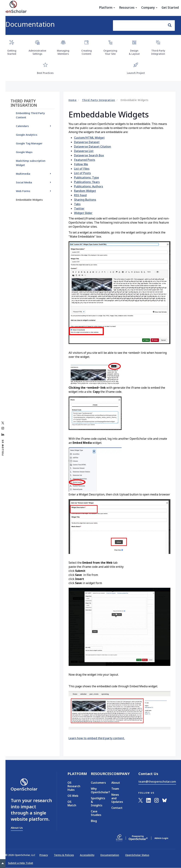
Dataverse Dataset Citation (93, 146)
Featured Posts (85, 160)
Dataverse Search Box (89, 155)
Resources (128, 8)
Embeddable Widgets (29, 200)
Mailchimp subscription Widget (31, 163)
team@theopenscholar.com (157, 782)
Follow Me (81, 164)
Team (115, 789)
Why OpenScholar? (96, 790)
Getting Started (12, 52)
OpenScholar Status (137, 855)
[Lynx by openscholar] (122, 838)
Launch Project (136, 73)
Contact (117, 808)
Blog (94, 821)
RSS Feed (80, 195)
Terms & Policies (64, 855)
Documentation (30, 24)
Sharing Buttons (85, 200)
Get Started (170, 8)
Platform (107, 8)
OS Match (72, 804)
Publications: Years (87, 182)
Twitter (79, 208)
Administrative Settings (37, 52)
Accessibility (87, 855)
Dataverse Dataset (87, 142)
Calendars (22, 126)
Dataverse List (84, 151)
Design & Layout (134, 52)
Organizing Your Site (110, 52)
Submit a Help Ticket (21, 863)
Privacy (44, 855)
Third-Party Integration (158, 52)
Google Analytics (27, 135)
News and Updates (117, 798)
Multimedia (23, 174)
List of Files (82, 169)
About (116, 783)
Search (171, 25)
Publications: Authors (89, 186)
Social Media (24, 182)
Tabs (77, 204)
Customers (96, 783)
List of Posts (82, 173)
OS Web (73, 796)
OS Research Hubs (74, 786)
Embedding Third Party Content (30, 115)
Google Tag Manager (29, 143)
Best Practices (45, 73)
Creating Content (87, 52)
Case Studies (96, 813)
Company (149, 8)
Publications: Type (87, 177)
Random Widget (85, 191)
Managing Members (63, 52)
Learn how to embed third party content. (97, 738)
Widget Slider (83, 213)
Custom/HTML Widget (89, 138)
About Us (17, 828)
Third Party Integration (99, 100)
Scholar (138, 838)
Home (73, 100)
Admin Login (161, 838)
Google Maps (24, 152)
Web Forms (23, 191)
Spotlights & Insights (96, 802)
